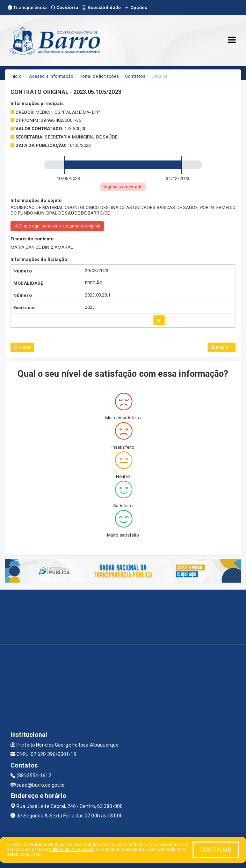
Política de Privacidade (71, 850)
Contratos (135, 76)
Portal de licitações (99, 76)
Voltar (22, 347)
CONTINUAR (216, 850)
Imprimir (222, 347)
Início (16, 76)
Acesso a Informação (51, 76)
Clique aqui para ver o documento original (57, 226)
